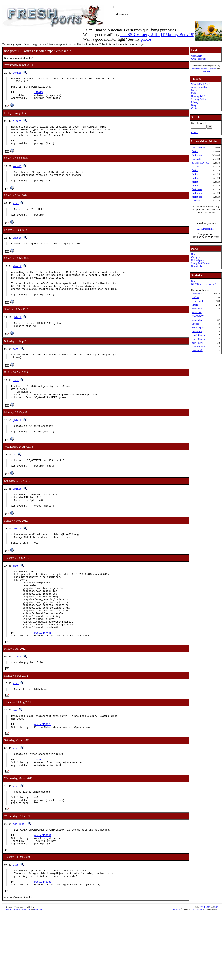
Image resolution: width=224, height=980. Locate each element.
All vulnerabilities (206, 229)
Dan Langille (197, 976)
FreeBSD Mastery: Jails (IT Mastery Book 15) (157, 35)
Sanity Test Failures (201, 263)
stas (16, 927)
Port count (197, 294)
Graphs (195, 281)
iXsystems (212, 69)
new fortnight (198, 347)
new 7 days (197, 343)
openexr (196, 201)
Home (194, 254)
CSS (208, 973)
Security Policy (199, 99)
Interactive (197, 331)
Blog (194, 105)
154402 (38, 814)
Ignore (195, 305)
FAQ (194, 93)
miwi (16, 215)
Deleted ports (198, 260)
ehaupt (17, 251)
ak (14, 481)
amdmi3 (17, 175)
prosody (196, 167)
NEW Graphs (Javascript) (204, 284)
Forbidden (197, 309)
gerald (17, 73)
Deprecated (197, 301)
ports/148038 (43, 947)
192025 (38, 96)
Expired (196, 324)
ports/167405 (43, 680)
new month (197, 350)
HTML (203, 973)
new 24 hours (198, 335)
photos (146, 39)
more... (195, 132)
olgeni (17, 126)
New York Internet (199, 69)
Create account (198, 59)
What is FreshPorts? (201, 84)
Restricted (197, 312)
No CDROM (198, 316)
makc (16, 599)
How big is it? (198, 96)
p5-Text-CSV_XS (200, 163)
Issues (194, 90)
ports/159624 (43, 776)
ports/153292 (43, 896)
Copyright (176, 976)
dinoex (17, 705)
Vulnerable (197, 320)
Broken (195, 297)
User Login (197, 56)
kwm (15, 760)
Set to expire (198, 328)
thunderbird (197, 159)
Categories (196, 257)
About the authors (200, 87)
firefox (195, 151)
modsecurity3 (198, 148)
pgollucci (19, 883)
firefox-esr (197, 155)
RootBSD (206, 72)
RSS (216, 973)
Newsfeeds (197, 266)
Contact (195, 108)
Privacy (195, 102)
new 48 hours (198, 339)
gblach (17, 336)
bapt (16, 369)
